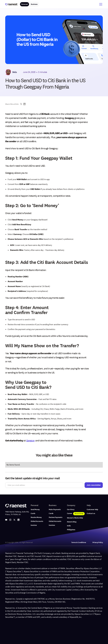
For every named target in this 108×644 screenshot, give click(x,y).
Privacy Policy (98, 542)
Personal (24, 4)
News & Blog (72, 522)
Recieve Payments (56, 517)
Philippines (71, 530)
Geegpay (31, 440)
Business (34, 4)
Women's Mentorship (75, 518)
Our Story (71, 509)
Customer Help (92, 509)
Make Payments (55, 509)
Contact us (91, 513)
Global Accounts (37, 521)
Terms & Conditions (79, 542)
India (69, 526)
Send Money (35, 509)
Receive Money (36, 517)
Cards (33, 513)
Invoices (34, 525)
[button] (100, 4)
